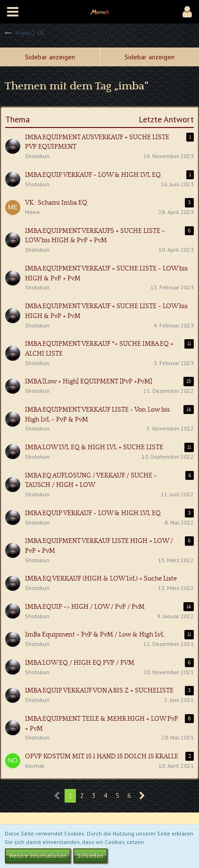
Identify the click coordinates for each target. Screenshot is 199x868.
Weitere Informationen (38, 856)
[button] (13, 12)
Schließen (90, 856)
